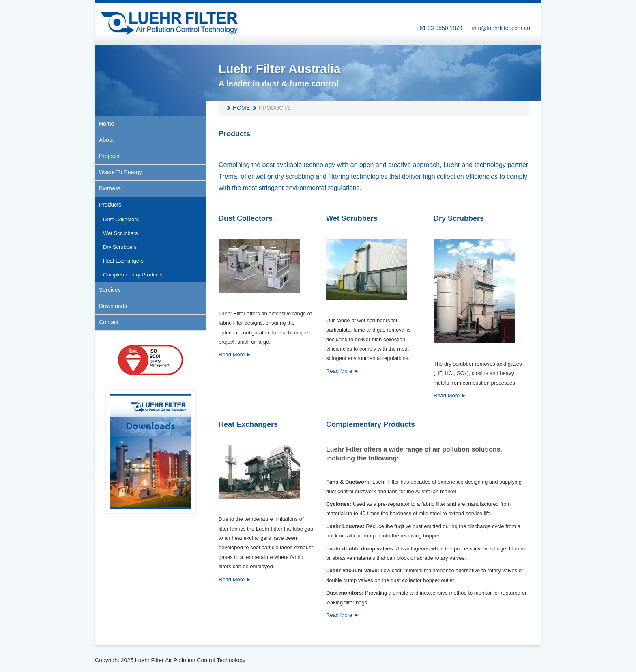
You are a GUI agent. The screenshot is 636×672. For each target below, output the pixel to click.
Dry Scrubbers (459, 218)
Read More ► (235, 354)
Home (241, 108)
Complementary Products (371, 424)
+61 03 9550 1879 (439, 28)
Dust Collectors (246, 218)
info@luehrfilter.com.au (501, 28)
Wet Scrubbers (352, 218)
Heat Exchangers (248, 424)
